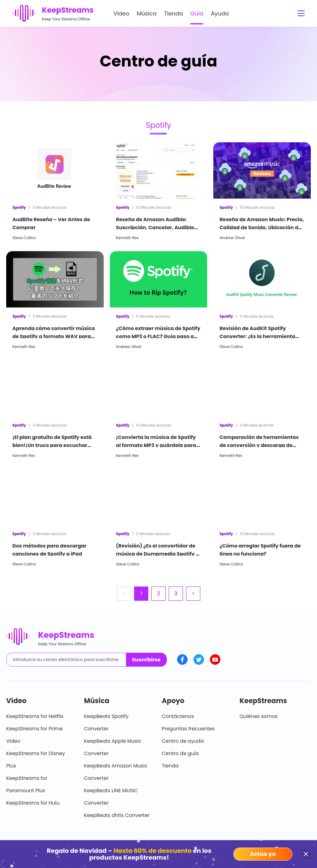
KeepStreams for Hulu (33, 803)
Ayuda (220, 13)
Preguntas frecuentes (188, 729)
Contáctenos (178, 716)
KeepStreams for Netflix (35, 716)
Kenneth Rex (127, 238)
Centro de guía (180, 753)
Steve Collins (24, 238)
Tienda (174, 13)
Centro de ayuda (183, 741)
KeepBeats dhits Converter (117, 815)
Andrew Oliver (232, 238)
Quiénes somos (259, 716)
